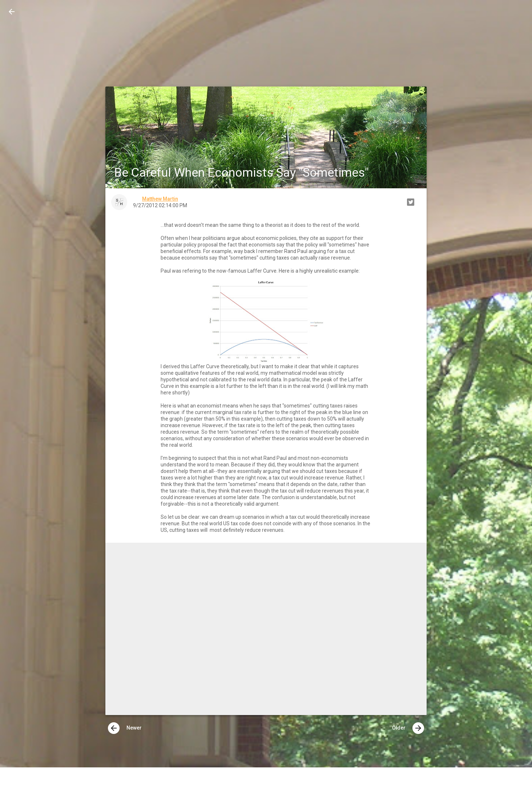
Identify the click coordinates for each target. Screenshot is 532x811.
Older (408, 728)
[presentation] (114, 728)
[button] (12, 12)
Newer (125, 728)
